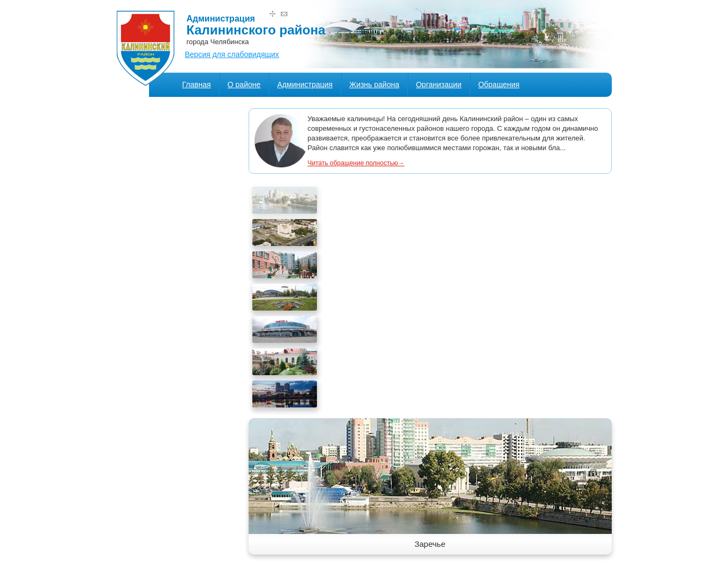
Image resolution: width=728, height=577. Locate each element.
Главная (197, 85)
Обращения (499, 85)
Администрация (305, 85)
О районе (244, 85)
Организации (439, 85)
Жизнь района (374, 85)
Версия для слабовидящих (232, 54)
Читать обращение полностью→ (356, 163)
